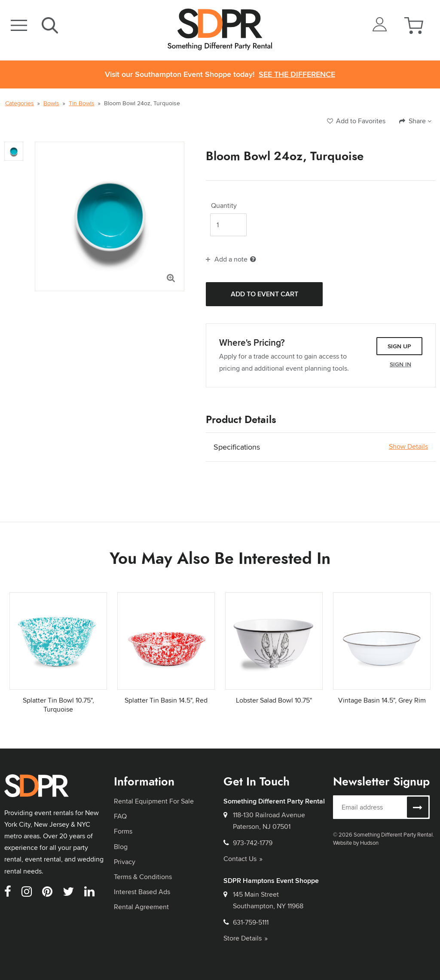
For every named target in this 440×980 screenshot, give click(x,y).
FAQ (120, 816)
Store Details (246, 938)
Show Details (408, 447)
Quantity (224, 206)
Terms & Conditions (143, 877)
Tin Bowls (82, 103)
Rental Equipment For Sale (154, 801)
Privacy (125, 862)
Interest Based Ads (142, 892)
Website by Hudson (356, 843)
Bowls (51, 103)
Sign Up (399, 346)
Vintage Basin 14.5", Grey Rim (382, 700)
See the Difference (297, 75)
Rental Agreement (141, 907)
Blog (121, 847)
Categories (20, 103)
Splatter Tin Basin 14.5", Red (166, 700)
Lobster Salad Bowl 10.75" (274, 700)
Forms (123, 831)
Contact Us (243, 859)
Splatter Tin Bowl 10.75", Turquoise (58, 705)
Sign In (400, 364)
